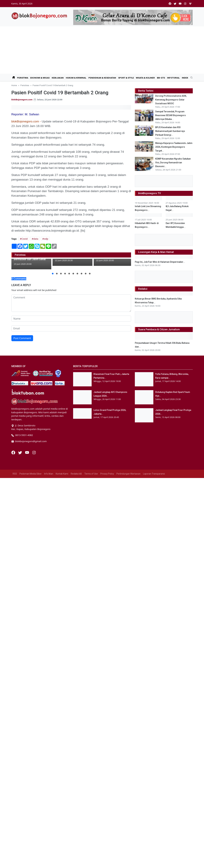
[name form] (71, 319)
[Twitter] (20, 746)
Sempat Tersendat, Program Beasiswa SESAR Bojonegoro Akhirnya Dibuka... (171, 115)
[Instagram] (34, 746)
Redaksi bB (76, 767)
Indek (185, 78)
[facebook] (170, 4)
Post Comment (22, 338)
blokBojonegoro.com (22, 100)
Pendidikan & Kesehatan (102, 78)
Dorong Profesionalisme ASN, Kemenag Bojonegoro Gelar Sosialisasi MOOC (171, 100)
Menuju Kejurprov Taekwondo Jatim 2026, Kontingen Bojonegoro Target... (174, 147)
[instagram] (185, 4)
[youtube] (180, 4)
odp (46, 239)
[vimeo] (190, 4)
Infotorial (173, 78)
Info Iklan (49, 767)
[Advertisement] (102, 50)
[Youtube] (27, 746)
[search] (190, 78)
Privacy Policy (107, 767)
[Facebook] (14, 746)
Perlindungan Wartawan (129, 767)
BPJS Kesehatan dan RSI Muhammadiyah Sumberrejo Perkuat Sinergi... (170, 131)
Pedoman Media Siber (31, 767)
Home (14, 85)
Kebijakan (58, 78)
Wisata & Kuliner (145, 78)
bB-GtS (161, 78)
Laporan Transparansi (154, 767)
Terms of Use (91, 767)
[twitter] (175, 4)
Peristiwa (23, 78)
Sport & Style (126, 78)
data (36, 239)
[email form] (71, 328)
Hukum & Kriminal (76, 78)
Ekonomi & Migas (40, 78)
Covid (25, 239)
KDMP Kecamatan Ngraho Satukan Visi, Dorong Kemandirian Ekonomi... (173, 163)
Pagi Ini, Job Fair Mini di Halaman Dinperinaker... (160, 455)
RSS (15, 767)
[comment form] (71, 303)
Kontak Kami (62, 767)
